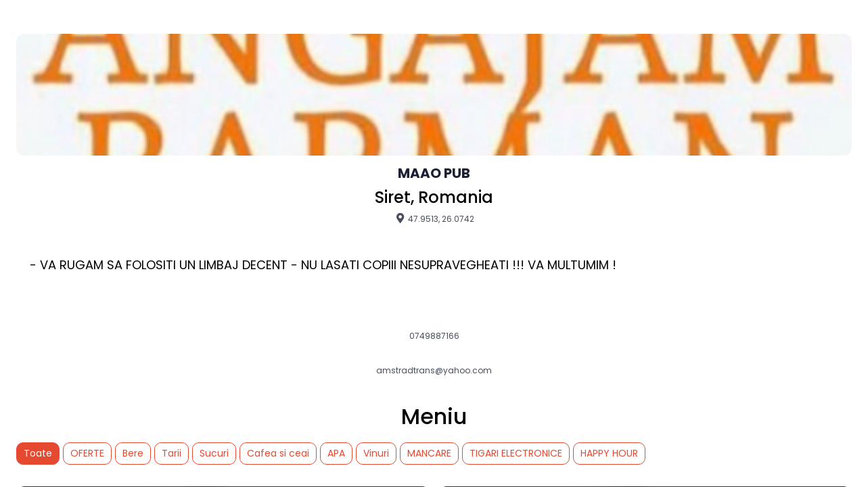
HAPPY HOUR (609, 453)
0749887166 (434, 336)
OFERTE (87, 453)
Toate (38, 453)
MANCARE (429, 453)
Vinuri (376, 453)
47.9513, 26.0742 (434, 218)
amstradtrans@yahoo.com (434, 371)
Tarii (172, 453)
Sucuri (214, 453)
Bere (133, 453)
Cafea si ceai (278, 453)
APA (336, 453)
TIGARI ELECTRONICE (516, 453)
